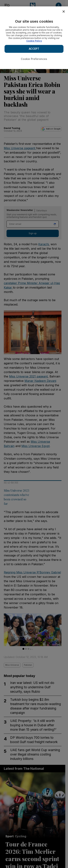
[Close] (64, 12)
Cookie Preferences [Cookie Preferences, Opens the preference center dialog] (34, 59)
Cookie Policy (34, 41)
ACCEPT (34, 49)
